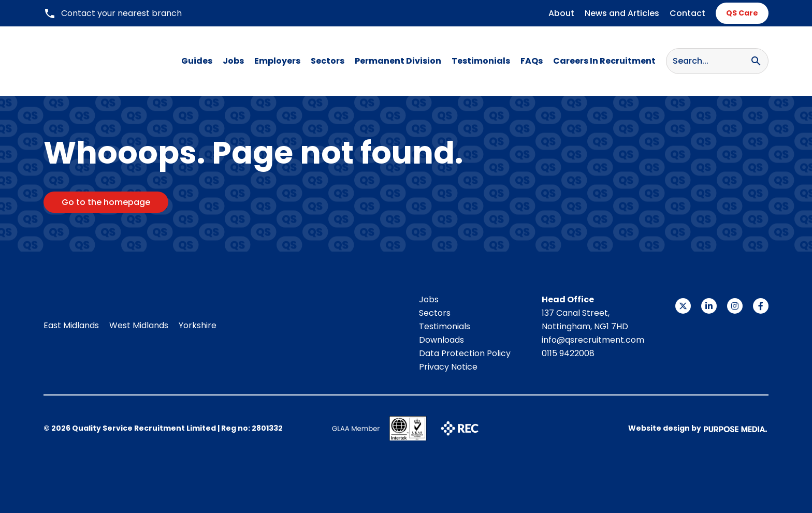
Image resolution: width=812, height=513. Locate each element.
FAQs (532, 61)
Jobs (233, 61)
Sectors (328, 61)
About (561, 13)
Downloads (441, 340)
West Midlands (139, 325)
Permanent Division (398, 61)
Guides (197, 61)
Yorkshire (198, 325)
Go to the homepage (106, 202)
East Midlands (71, 325)
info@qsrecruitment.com (593, 340)
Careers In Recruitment (604, 61)
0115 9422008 (568, 353)
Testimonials (481, 61)
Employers (277, 61)
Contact (687, 13)
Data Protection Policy (465, 353)
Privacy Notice (448, 367)
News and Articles (622, 13)
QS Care (742, 13)
